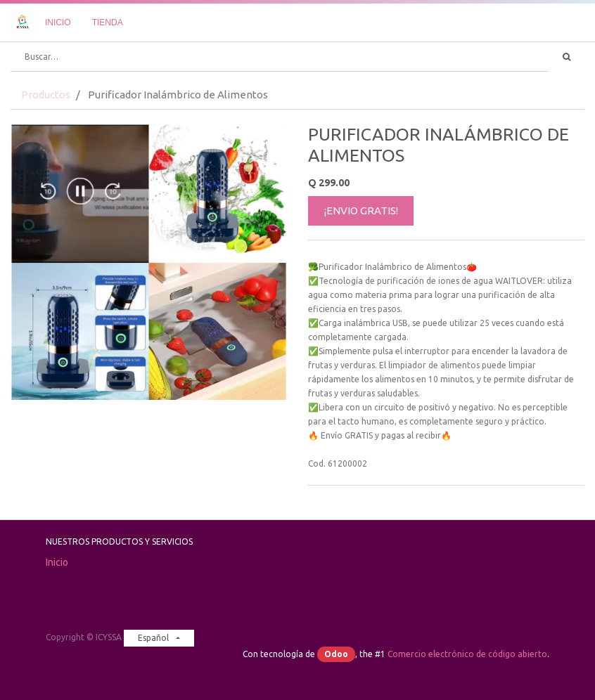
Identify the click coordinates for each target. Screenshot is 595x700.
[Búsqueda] (567, 57)
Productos (46, 95)
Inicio (57, 562)
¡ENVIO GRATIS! (361, 210)
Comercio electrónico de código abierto (467, 654)
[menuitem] (58, 22)
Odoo (336, 654)
